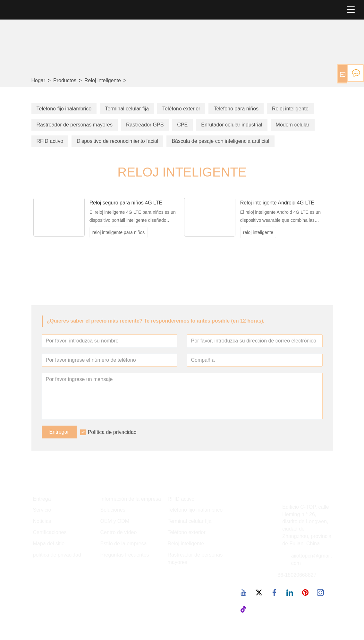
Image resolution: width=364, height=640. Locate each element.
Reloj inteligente (103, 80)
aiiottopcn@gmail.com (312, 559)
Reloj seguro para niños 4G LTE (126, 203)
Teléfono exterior (181, 109)
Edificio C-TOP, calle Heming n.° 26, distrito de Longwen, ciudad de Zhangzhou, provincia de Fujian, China (307, 525)
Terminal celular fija (127, 109)
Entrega (42, 499)
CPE (182, 125)
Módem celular (293, 125)
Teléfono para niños (236, 109)
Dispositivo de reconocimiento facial (117, 141)
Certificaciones (50, 532)
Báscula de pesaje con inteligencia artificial (220, 141)
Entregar (59, 432)
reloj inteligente (258, 232)
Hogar (38, 80)
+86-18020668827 (295, 575)
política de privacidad (57, 555)
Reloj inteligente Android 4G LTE (277, 203)
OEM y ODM (115, 521)
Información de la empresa (131, 499)
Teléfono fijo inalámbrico (64, 109)
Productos (65, 80)
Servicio (42, 510)
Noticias (42, 521)
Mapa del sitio (49, 544)
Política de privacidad (112, 432)
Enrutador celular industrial (232, 125)
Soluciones (113, 510)
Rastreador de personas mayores (75, 125)
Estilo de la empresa (124, 544)
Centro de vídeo (119, 532)
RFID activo (50, 141)
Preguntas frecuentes (125, 555)
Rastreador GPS (145, 125)
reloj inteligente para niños (119, 232)
